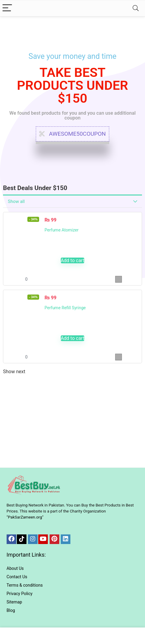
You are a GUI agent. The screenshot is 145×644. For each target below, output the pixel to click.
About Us (15, 568)
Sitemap (14, 602)
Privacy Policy (20, 594)
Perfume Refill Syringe (65, 308)
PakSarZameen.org (25, 517)
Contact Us (17, 577)
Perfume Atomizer (62, 230)
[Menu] (7, 8)
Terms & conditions (25, 585)
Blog (11, 610)
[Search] (136, 8)
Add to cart (73, 260)
